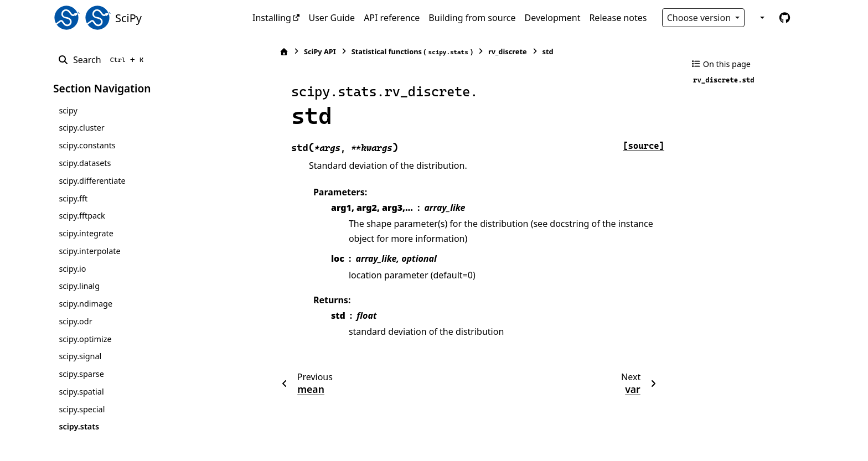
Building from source (472, 18)
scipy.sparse (81, 374)
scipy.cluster (81, 128)
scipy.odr (75, 321)
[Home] (259, 52)
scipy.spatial (81, 392)
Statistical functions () (387, 52)
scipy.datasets (85, 163)
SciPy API (294, 51)
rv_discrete (482, 51)
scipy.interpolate (89, 251)
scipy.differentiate (92, 181)
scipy (68, 110)
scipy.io (72, 269)
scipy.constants (87, 145)
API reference (392, 18)
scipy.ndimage (86, 304)
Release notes (618, 18)
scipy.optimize (85, 339)
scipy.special (82, 409)
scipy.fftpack (82, 216)
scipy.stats (79, 426)
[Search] (103, 60)
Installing (272, 18)
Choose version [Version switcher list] (700, 18)
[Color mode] (761, 18)
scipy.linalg (79, 286)
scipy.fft (73, 198)
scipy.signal (80, 356)
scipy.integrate (86, 233)
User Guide (332, 18)
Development (553, 18)
